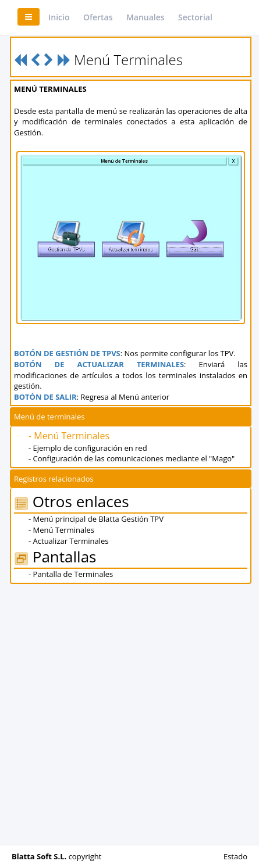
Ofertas (98, 17)
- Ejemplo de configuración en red (88, 448)
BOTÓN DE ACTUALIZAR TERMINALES (99, 364)
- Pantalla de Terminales (71, 574)
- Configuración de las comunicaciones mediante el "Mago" (132, 458)
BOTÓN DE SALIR (45, 397)
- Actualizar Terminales (68, 541)
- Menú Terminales (69, 436)
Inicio (59, 17)
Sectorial (195, 17)
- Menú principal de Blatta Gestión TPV (96, 519)
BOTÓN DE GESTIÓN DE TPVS (67, 353)
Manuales (146, 17)
